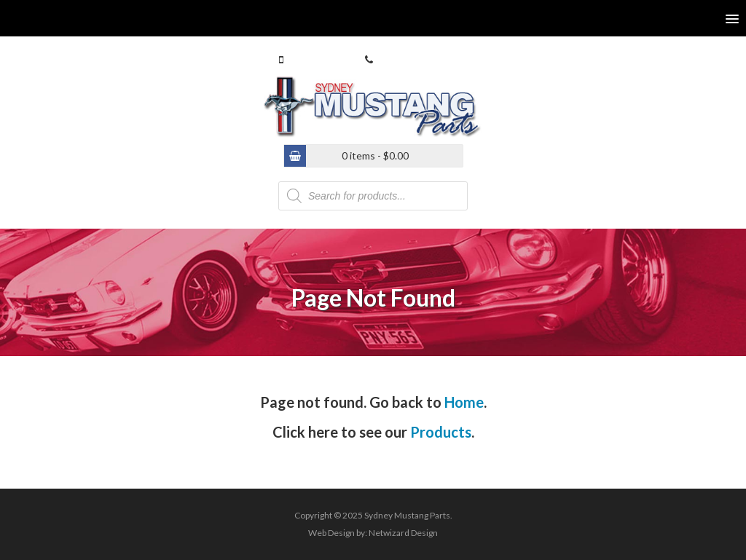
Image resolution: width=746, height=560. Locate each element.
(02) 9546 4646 (409, 59)
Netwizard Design (403, 533)
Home (464, 402)
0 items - (375, 155)
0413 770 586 (317, 59)
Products (441, 432)
